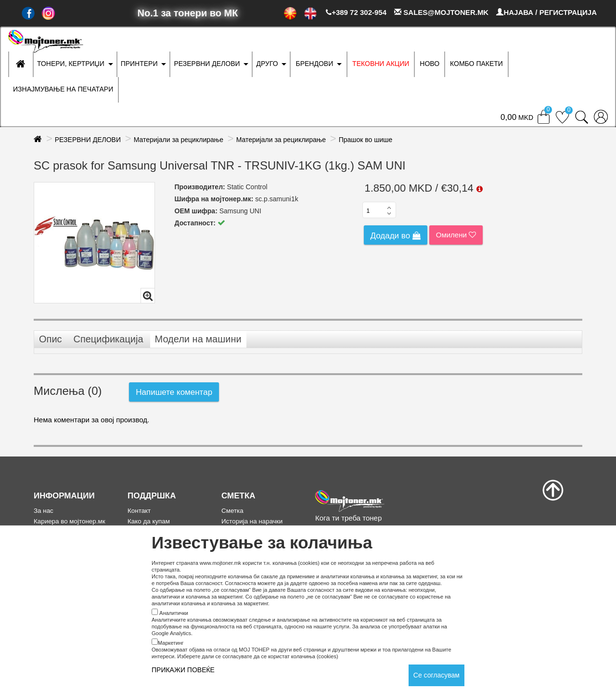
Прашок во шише (366, 140)
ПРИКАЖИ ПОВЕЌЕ (183, 670)
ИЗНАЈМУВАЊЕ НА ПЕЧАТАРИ (63, 89)
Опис (51, 339)
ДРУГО (267, 64)
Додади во (396, 236)
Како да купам (149, 521)
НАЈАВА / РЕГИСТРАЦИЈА (546, 12)
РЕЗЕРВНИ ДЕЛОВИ (207, 64)
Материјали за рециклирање (179, 140)
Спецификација (108, 339)
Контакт (139, 511)
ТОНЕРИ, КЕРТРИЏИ (71, 64)
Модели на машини (198, 339)
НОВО (430, 64)
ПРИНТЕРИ (139, 64)
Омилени (456, 235)
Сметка (232, 511)
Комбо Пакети (476, 64)
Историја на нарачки (252, 521)
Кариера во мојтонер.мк (70, 521)
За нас (44, 511)
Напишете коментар (174, 392)
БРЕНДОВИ (314, 64)
